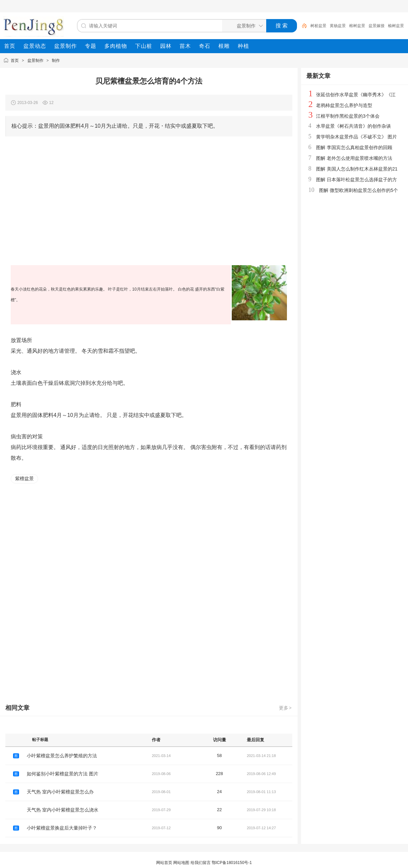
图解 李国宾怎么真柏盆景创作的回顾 (354, 147)
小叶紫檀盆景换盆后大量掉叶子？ (62, 828)
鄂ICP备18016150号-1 (232, 863)
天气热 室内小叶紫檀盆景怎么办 (60, 792)
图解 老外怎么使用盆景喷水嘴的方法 (354, 158)
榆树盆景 (396, 26)
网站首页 (164, 863)
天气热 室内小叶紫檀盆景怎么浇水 (63, 810)
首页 (15, 61)
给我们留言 (201, 863)
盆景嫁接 (377, 26)
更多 (286, 708)
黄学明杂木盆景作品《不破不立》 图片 (356, 137)
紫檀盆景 (24, 478)
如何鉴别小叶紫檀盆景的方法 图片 (63, 774)
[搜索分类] (243, 26)
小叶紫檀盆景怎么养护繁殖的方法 (62, 756)
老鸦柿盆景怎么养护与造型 (344, 105)
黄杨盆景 (338, 26)
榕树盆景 (357, 26)
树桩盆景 (318, 26)
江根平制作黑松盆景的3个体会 (348, 116)
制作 (56, 61)
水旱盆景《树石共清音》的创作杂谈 (353, 126)
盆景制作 (35, 61)
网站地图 (181, 863)
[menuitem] (10, 46)
